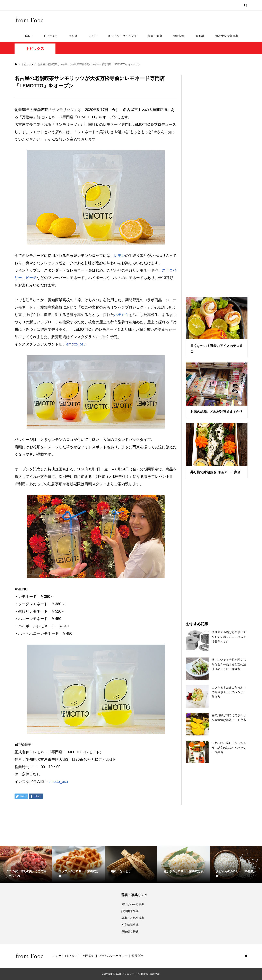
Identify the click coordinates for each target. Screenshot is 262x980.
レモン (120, 256)
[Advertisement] (217, 181)
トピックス (51, 36)
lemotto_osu (76, 344)
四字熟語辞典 (130, 925)
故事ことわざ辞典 (133, 918)
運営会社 (137, 956)
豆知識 (200, 36)
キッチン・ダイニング (122, 36)
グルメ (73, 36)
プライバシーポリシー (113, 956)
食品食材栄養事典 (227, 36)
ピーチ (31, 278)
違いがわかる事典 (133, 904)
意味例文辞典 (130, 932)
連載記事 (179, 36)
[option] (26, 864)
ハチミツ (121, 315)
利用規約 (89, 956)
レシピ (93, 36)
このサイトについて (66, 956)
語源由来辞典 (130, 911)
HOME (28, 36)
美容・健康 (155, 36)
